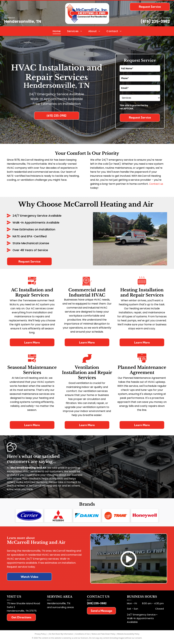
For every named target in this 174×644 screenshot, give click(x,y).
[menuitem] (57, 31)
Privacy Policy (40, 636)
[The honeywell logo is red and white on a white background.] (145, 517)
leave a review (16, 486)
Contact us (156, 184)
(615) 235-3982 (155, 21)
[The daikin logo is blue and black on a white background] (87, 517)
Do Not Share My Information (61, 636)
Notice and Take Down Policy (104, 636)
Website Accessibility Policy (128, 636)
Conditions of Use (82, 636)
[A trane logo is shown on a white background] (116, 517)
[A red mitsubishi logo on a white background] (58, 517)
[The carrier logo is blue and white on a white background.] (29, 517)
